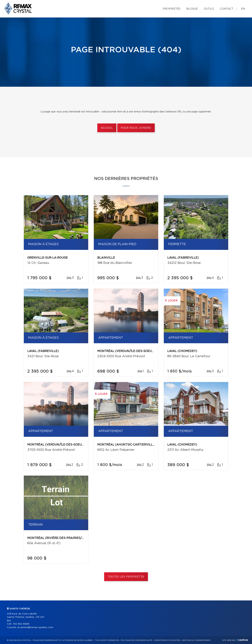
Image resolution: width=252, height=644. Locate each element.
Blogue (192, 9)
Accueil (107, 128)
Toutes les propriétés (126, 577)
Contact (227, 9)
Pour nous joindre (136, 128)
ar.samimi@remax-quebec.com (35, 627)
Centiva (242, 640)
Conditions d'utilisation (167, 640)
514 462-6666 (21, 624)
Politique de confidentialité (136, 640)
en (243, 9)
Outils (209, 9)
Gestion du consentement (196, 640)
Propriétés (172, 9)
